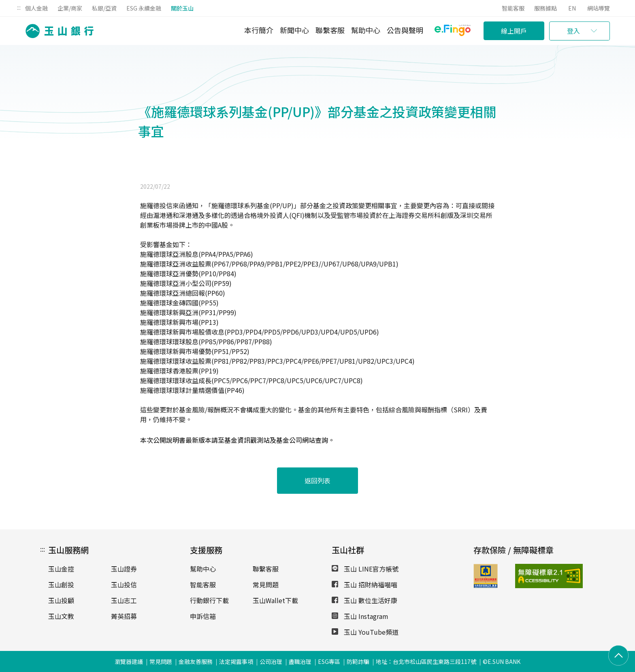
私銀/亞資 (104, 8)
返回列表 (317, 480)
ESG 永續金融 (144, 8)
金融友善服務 (196, 661)
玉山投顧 (61, 600)
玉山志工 (124, 600)
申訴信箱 (203, 616)
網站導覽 (599, 8)
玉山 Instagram (360, 616)
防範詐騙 (358, 661)
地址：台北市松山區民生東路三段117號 (426, 661)
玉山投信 (124, 585)
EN (572, 8)
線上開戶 (514, 31)
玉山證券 (124, 569)
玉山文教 (61, 616)
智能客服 (513, 8)
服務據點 (546, 8)
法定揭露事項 (236, 661)
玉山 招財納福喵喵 (364, 585)
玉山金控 (61, 569)
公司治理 (271, 661)
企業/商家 (70, 8)
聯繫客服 (330, 30)
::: (19, 7)
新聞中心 (294, 30)
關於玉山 (182, 8)
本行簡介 (259, 30)
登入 (573, 31)
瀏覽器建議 (129, 661)
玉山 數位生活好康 (364, 600)
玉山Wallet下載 (275, 600)
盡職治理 (300, 661)
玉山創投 (61, 585)
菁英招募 (124, 616)
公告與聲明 (405, 30)
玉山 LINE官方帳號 (365, 569)
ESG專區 (329, 661)
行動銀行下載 (209, 600)
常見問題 (266, 585)
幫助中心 (366, 30)
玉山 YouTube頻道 (365, 632)
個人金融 (36, 8)
